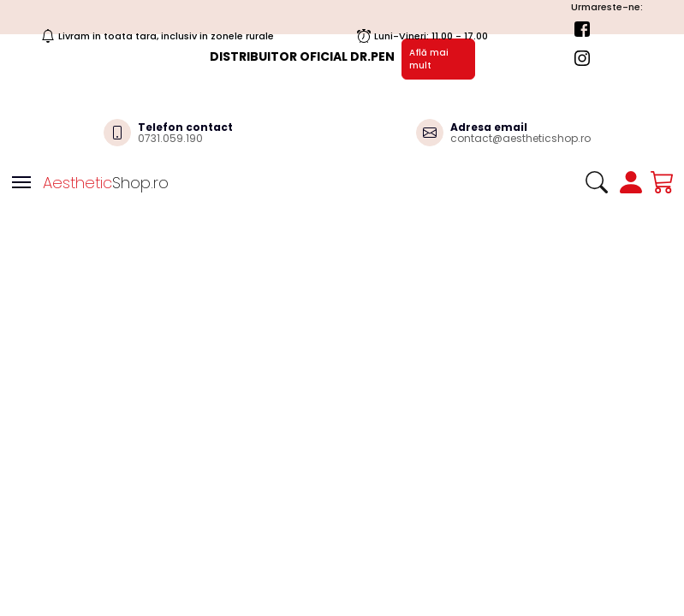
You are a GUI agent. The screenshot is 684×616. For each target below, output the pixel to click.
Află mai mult (429, 59)
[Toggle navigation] (21, 182)
